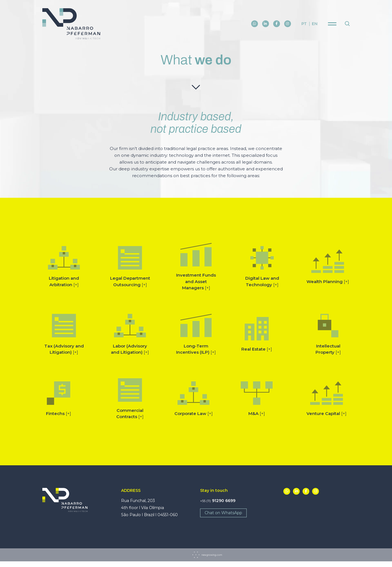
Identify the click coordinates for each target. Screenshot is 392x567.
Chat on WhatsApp (223, 513)
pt (304, 24)
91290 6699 (218, 501)
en (315, 24)
